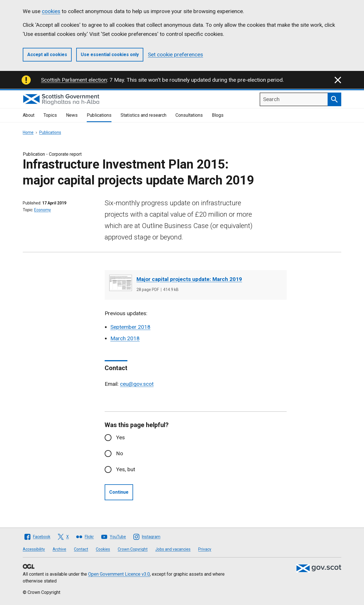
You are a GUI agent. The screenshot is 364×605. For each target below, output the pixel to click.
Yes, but (126, 469)
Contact (81, 549)
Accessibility (34, 549)
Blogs (218, 115)
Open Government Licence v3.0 (119, 574)
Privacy (205, 549)
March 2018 (125, 338)
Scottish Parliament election (74, 80)
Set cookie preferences (175, 55)
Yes (120, 437)
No (120, 453)
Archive (59, 549)
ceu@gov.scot (137, 384)
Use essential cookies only (110, 55)
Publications (99, 115)
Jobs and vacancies (173, 549)
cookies (51, 11)
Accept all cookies (47, 55)
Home (28, 132)
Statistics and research (143, 115)
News (72, 115)
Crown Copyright (133, 549)
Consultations (189, 115)
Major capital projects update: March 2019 (189, 279)
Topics (50, 115)
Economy (43, 210)
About (29, 115)
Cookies (103, 549)
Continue (119, 492)
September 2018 (130, 327)
